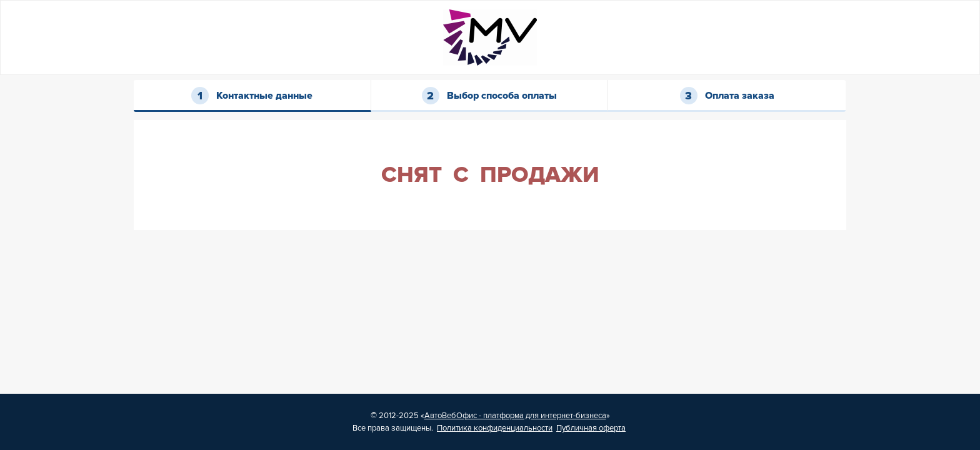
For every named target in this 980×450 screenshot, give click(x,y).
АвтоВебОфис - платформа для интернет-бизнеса (515, 416)
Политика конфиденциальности (495, 428)
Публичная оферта (591, 428)
